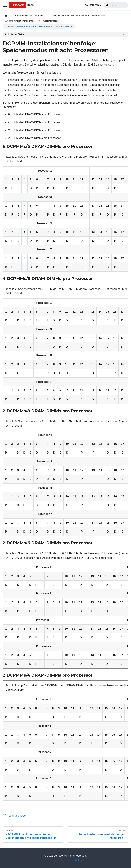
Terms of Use (75, 860)
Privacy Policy (56, 860)
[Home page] (6, 16)
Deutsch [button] (92, 5)
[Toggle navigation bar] (5, 5)
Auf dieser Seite (15, 34)
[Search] (116, 5)
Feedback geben (15, 816)
